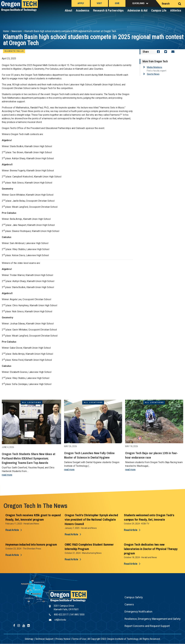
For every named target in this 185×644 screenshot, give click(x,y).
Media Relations (155, 67)
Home (6, 31)
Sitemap (29, 639)
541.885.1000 (77, 615)
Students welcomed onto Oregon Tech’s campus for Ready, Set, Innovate (149, 517)
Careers (129, 604)
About (68, 10)
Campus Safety (134, 597)
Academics (83, 10)
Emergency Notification (138, 612)
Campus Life (159, 10)
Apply (81, 3)
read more (7, 475)
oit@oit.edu (60, 620)
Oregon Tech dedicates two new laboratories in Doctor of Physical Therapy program (151, 549)
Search (166, 4)
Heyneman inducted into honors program (31, 544)
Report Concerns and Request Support (147, 626)
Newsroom (17, 31)
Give (117, 3)
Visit (99, 3)
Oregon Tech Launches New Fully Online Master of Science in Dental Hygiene (89, 455)
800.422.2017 (61, 615)
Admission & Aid (137, 10)
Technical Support (44, 639)
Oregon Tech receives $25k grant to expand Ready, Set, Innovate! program (33, 517)
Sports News (153, 74)
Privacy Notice (63, 639)
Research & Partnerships (108, 10)
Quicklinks (138, 3)
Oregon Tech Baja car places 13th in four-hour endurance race (152, 455)
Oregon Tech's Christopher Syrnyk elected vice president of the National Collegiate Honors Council (91, 519)
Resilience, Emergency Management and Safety (153, 619)
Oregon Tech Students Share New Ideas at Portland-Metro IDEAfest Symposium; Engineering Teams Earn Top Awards (29, 458)
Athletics (176, 10)
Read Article (12, 530)
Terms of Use (79, 639)
